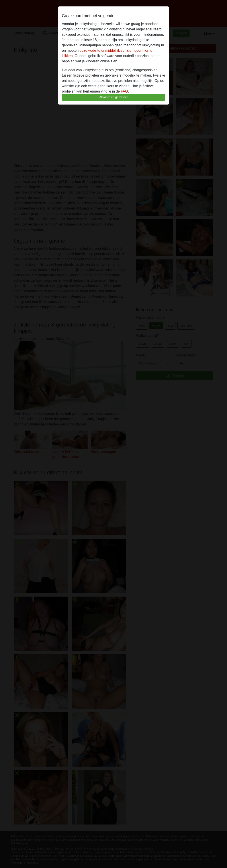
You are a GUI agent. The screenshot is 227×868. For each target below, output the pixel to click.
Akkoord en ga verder (113, 97)
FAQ (124, 91)
